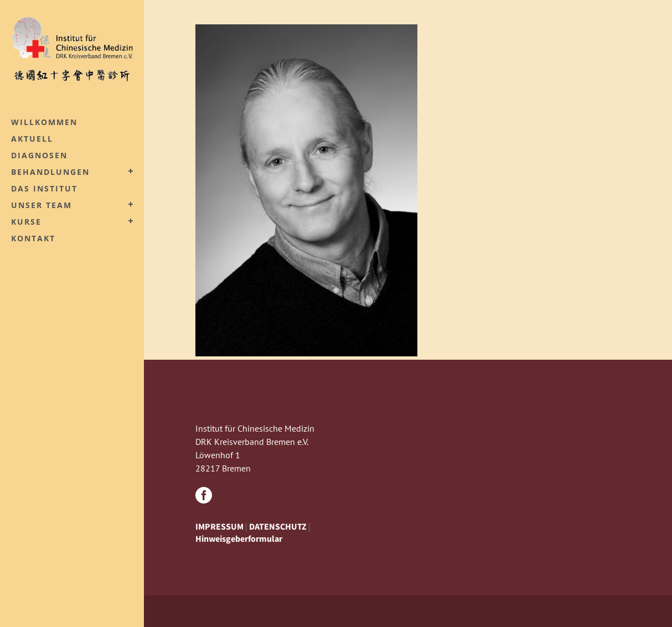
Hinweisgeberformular (239, 538)
